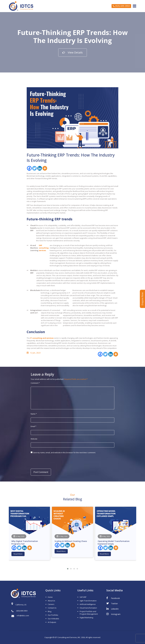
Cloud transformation (88, 608)
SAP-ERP (83, 597)
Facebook (113, 598)
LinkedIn (112, 609)
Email (33, 426)
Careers (51, 604)
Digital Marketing (86, 618)
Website (34, 439)
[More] (45, 168)
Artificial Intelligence (88, 604)
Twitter (112, 603)
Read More (18, 554)
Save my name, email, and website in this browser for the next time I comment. (64, 453)
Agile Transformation (88, 601)
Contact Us (52, 608)
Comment (35, 383)
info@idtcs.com (20, 616)
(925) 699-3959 (121, 6)
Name (34, 414)
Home (50, 597)
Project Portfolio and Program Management (89, 613)
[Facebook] (29, 168)
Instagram (113, 614)
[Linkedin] (40, 168)
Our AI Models (53, 619)
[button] (68, 569)
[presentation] (49, 461)
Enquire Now (142, 299)
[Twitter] (34, 168)
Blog (50, 611)
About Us (51, 601)
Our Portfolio (53, 615)
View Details (73, 52)
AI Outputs (52, 622)
